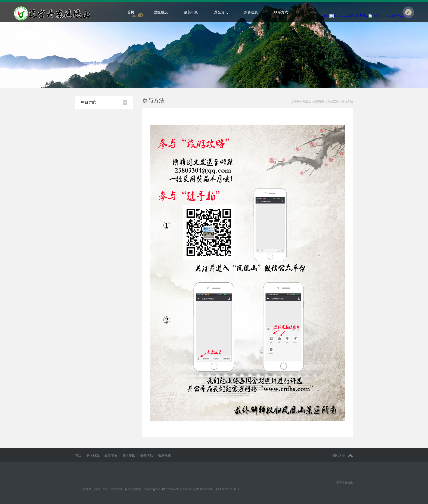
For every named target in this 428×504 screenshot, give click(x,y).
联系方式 (281, 12)
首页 (131, 12)
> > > (322, 102)
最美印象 (191, 12)
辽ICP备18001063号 (227, 489)
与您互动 (333, 102)
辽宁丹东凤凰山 (301, 102)
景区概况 (161, 12)
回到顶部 (342, 455)
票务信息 (251, 12)
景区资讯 (221, 12)
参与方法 (347, 102)
